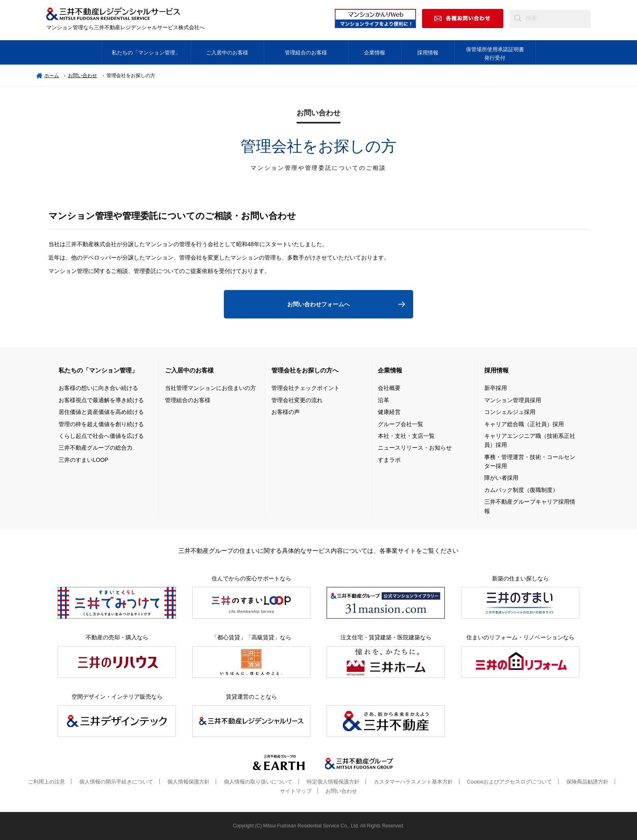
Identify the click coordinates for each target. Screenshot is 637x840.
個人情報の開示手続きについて (116, 782)
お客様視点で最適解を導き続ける (101, 400)
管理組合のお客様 (306, 53)
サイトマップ (296, 791)
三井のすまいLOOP (83, 460)
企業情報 (375, 53)
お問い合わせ (82, 76)
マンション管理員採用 (513, 400)
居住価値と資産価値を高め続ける (101, 412)
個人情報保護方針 (188, 782)
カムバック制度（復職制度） (521, 490)
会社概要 (389, 388)
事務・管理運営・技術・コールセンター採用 (530, 461)
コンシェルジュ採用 (510, 412)
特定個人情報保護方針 (333, 782)
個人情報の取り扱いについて (258, 782)
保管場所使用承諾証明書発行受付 (495, 54)
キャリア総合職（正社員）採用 (524, 424)
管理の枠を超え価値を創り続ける (101, 424)
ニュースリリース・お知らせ (415, 448)
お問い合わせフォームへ (318, 304)
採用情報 (428, 53)
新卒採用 (496, 388)
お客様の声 (286, 412)
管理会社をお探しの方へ (305, 370)
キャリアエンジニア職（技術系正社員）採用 (530, 440)
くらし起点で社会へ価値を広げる (101, 436)
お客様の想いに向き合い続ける (98, 388)
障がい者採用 (501, 478)
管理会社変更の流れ (297, 400)
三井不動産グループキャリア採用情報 (530, 506)
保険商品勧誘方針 (587, 782)
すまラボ (389, 460)
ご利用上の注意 (47, 782)
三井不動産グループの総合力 (95, 448)
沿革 (383, 400)
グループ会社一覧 (401, 424)
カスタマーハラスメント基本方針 (413, 782)
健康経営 (389, 412)
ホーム (52, 76)
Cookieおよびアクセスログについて (509, 782)
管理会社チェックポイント (305, 388)
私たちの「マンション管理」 (146, 53)
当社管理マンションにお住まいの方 (210, 388)
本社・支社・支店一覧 (406, 436)
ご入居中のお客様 (227, 53)
